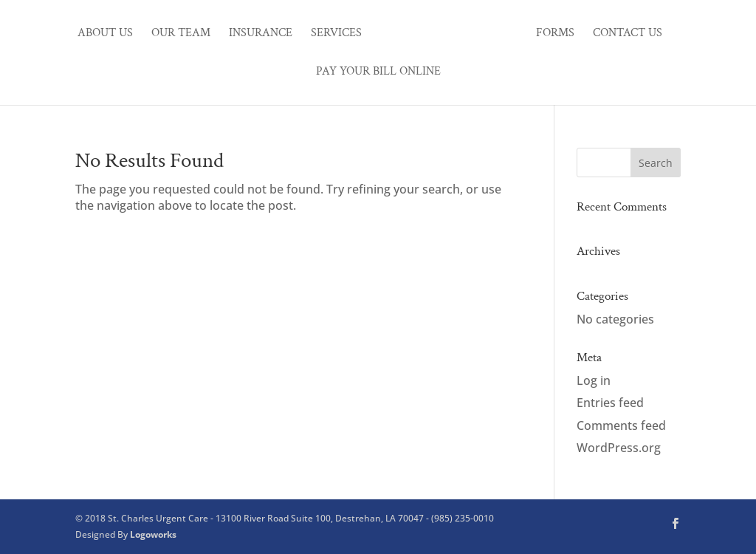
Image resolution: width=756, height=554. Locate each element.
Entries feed (610, 403)
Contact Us (628, 34)
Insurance (261, 34)
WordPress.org (619, 448)
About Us (105, 34)
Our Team (181, 34)
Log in (594, 380)
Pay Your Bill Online (378, 73)
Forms (555, 34)
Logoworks (153, 534)
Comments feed (621, 425)
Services (336, 34)
